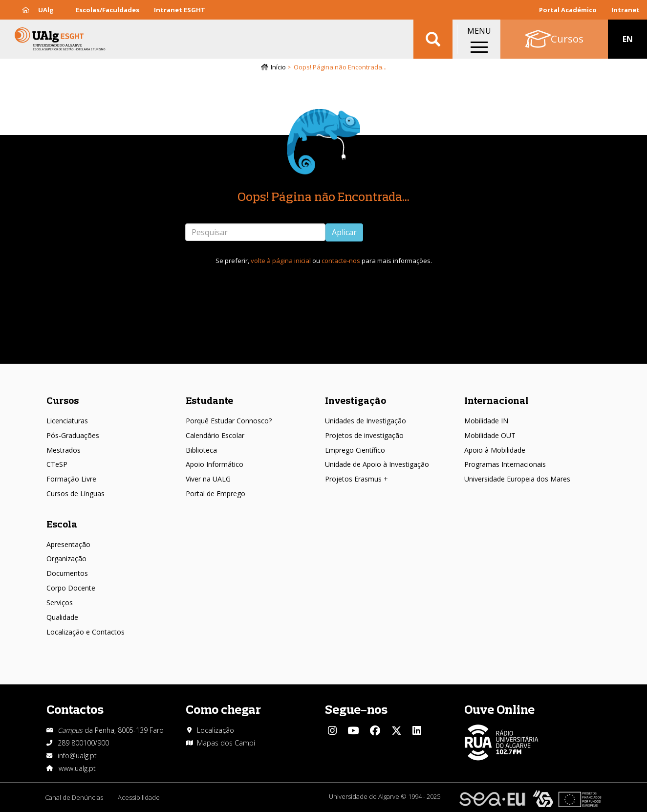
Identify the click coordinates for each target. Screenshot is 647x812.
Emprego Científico (355, 450)
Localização (216, 730)
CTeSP (57, 464)
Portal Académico (568, 10)
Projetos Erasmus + (356, 479)
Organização (66, 559)
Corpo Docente (71, 588)
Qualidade (62, 617)
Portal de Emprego (216, 494)
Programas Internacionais (505, 464)
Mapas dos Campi (226, 743)
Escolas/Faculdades (108, 10)
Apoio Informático (215, 464)
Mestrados (64, 450)
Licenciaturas (67, 421)
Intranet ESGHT (180, 10)
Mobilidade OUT (490, 435)
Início (278, 67)
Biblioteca (201, 450)
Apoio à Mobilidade (495, 450)
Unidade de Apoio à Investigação (377, 464)
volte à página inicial (281, 261)
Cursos (63, 400)
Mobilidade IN (486, 421)
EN (628, 39)
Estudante (209, 400)
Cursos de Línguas (75, 494)
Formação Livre (71, 479)
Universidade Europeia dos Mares (517, 479)
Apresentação (68, 544)
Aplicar (344, 232)
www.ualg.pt (77, 768)
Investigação (356, 400)
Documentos (67, 573)
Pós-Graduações (73, 435)
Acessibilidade (139, 797)
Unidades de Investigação (366, 421)
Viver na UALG (208, 479)
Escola (62, 524)
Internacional (496, 400)
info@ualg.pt (77, 756)
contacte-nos (341, 261)
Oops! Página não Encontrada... (323, 196)
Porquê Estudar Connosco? (229, 421)
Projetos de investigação (364, 435)
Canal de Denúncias (74, 797)
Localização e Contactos (86, 632)
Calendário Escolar (215, 435)
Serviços (60, 603)
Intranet (625, 10)
